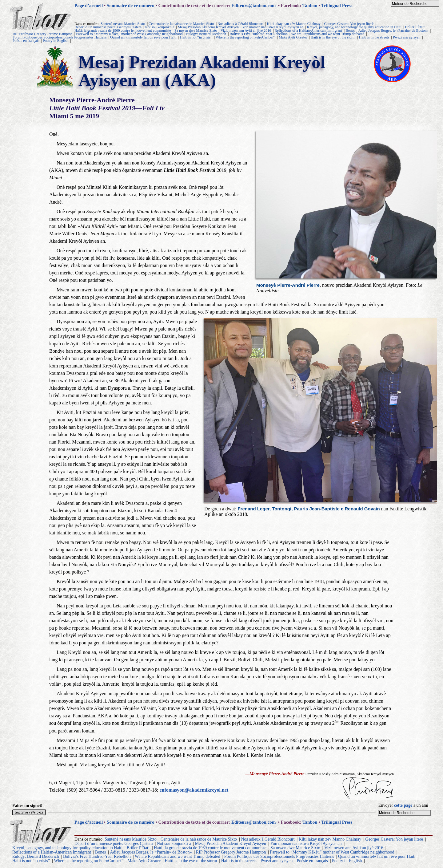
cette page (403, 805)
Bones (350, 30)
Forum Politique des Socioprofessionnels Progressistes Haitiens (60, 37)
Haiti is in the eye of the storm (333, 37)
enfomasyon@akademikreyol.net (194, 790)
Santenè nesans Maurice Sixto (123, 24)
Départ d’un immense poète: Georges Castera (108, 27)
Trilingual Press (337, 6)
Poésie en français (26, 41)
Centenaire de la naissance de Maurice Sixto (181, 24)
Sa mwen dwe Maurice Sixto (196, 30)
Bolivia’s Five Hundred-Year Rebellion (258, 34)
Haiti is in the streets (374, 37)
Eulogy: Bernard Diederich (206, 34)
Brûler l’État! (415, 27)
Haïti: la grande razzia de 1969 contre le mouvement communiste (123, 30)
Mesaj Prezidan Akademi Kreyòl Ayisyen (208, 27)
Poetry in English (56, 41)
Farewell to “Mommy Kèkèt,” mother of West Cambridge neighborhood (129, 34)
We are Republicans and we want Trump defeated (328, 34)
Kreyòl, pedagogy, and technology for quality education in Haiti (354, 27)
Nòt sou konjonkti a (160, 27)
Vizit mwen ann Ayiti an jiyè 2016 (246, 30)
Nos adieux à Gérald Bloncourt (240, 24)
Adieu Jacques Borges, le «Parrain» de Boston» (393, 30)
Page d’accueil (89, 6)
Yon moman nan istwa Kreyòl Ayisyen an (273, 27)
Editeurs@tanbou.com (253, 6)
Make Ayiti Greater (293, 37)
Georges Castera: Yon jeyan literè (349, 24)
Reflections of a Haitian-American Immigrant (308, 30)
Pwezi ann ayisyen (407, 37)
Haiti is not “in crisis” (196, 37)
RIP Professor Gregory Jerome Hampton (43, 34)
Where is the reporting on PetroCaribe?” (245, 37)
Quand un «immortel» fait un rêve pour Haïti (143, 37)
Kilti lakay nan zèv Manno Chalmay (294, 24)
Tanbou (310, 6)
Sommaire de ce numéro (131, 6)
